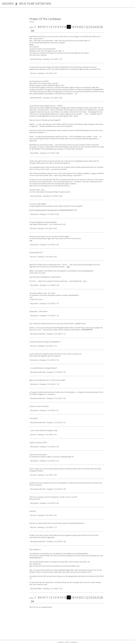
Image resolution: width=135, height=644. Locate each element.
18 (73, 27)
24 (94, 27)
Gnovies (8, 4)
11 (47, 27)
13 (54, 27)
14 (58, 27)
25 (98, 27)
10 (43, 27)
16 (65, 27)
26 (101, 27)
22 (87, 27)
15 (61, 27)
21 (84, 27)
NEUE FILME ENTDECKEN (33, 4)
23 (91, 27)
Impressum (74, 642)
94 (33, 31)
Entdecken (61, 642)
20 (80, 27)
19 (76, 27)
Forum (67, 642)
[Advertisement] (67, 625)
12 (51, 27)
